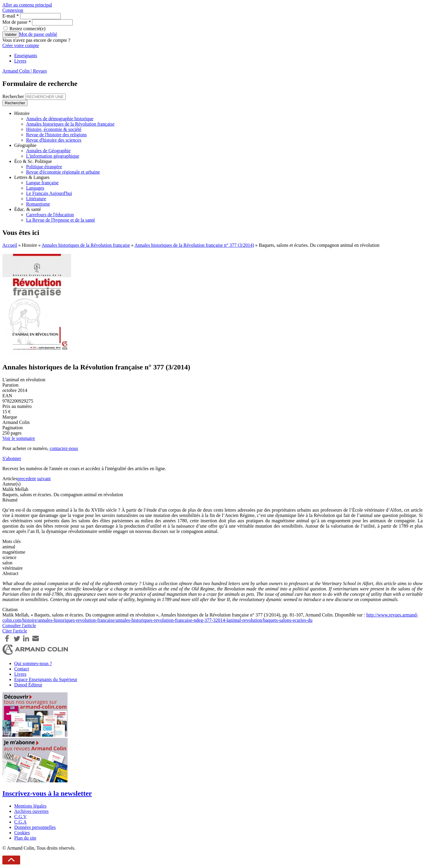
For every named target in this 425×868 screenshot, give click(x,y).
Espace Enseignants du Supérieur (46, 679)
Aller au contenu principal (27, 5)
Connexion (13, 10)
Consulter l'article (19, 626)
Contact (22, 669)
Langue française (42, 183)
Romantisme (38, 204)
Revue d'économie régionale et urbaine (63, 172)
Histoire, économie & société (54, 129)
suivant (44, 479)
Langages (35, 188)
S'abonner (12, 458)
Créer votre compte (21, 45)
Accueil (10, 245)
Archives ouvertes (31, 811)
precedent (27, 479)
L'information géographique (53, 156)
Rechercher (14, 96)
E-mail (11, 16)
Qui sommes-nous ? (33, 663)
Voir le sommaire (19, 438)
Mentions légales (30, 806)
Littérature (36, 199)
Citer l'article (15, 631)
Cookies (22, 833)
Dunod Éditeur (28, 685)
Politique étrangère (44, 167)
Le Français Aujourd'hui (49, 193)
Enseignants (26, 56)
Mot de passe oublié (38, 34)
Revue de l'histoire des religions (56, 135)
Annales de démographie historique (60, 119)
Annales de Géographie (48, 151)
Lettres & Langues (32, 177)
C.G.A (20, 822)
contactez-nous (64, 448)
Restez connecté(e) (27, 29)
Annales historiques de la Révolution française (70, 124)
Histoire (22, 113)
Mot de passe (17, 22)
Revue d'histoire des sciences (54, 140)
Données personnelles (35, 827)
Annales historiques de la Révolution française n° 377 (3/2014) (194, 245)
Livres (20, 61)
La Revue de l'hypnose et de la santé (61, 220)
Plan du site (25, 838)
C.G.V (20, 817)
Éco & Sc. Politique (33, 161)
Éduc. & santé (28, 209)
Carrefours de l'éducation (50, 215)
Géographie (25, 145)
